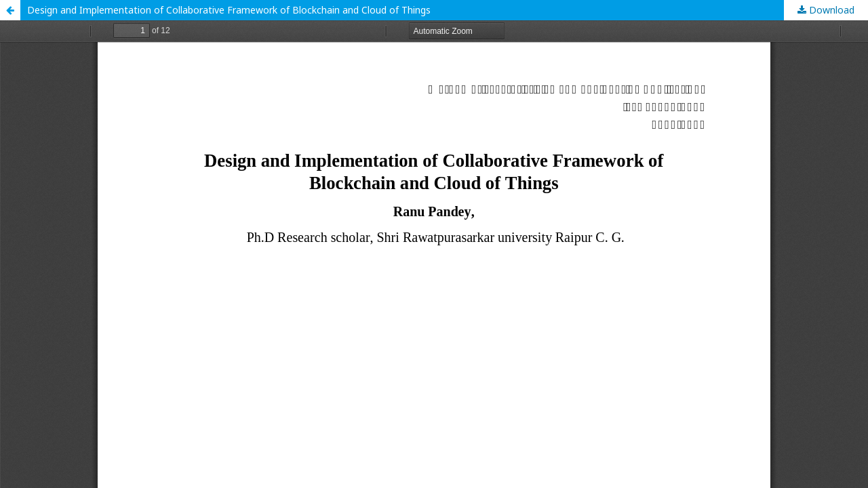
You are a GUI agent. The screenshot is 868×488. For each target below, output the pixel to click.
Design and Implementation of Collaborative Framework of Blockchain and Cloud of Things (229, 10)
